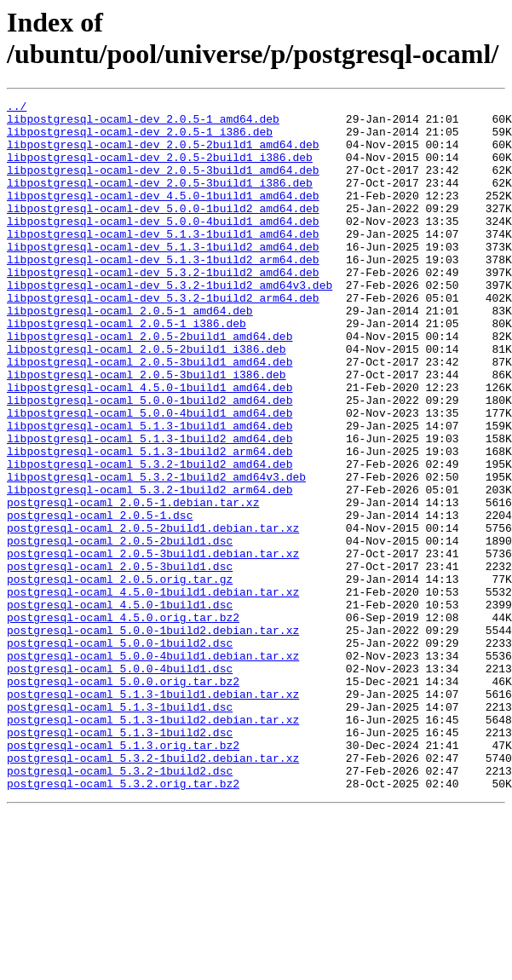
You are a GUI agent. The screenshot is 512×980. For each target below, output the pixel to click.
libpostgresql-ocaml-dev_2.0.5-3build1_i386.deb (160, 200)
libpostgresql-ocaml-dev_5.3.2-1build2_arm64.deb (163, 338)
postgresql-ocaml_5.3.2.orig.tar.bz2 (123, 921)
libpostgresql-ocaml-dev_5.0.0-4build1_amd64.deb (163, 246)
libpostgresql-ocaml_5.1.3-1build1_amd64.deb (150, 492)
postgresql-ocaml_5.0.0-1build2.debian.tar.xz (153, 737)
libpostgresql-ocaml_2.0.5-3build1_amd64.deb (150, 415)
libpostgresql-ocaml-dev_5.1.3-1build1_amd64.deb (163, 262)
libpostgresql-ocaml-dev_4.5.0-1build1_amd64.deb (163, 216)
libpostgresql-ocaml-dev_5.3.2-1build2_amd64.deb (163, 308)
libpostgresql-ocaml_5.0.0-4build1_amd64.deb (150, 476)
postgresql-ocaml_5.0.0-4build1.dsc (120, 783)
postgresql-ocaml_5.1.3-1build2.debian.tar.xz (153, 845)
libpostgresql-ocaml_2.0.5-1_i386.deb (127, 369)
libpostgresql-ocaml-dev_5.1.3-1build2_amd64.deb (163, 277)
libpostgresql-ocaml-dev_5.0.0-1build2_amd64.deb (163, 231)
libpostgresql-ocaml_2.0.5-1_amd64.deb (130, 354)
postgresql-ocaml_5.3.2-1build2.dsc (120, 906)
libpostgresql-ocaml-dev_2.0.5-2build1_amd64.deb (163, 154)
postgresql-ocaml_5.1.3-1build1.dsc (120, 829)
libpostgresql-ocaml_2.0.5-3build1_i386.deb (147, 430)
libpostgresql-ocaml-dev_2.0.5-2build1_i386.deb (160, 170)
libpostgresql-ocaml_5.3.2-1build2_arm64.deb (150, 568)
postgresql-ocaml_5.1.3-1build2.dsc (120, 860)
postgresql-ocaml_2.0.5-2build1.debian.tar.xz (153, 614)
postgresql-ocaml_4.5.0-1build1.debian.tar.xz (153, 691)
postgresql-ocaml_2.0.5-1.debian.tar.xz (133, 584)
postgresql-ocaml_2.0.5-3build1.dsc (120, 660)
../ (17, 108)
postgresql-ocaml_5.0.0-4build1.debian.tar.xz (153, 768)
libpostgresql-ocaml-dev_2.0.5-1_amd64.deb (143, 124)
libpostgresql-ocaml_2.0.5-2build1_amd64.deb (150, 384)
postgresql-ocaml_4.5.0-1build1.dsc (120, 706)
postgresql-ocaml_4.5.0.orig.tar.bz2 (123, 722)
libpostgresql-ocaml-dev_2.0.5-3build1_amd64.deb (163, 185)
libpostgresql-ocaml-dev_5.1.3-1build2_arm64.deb (163, 292)
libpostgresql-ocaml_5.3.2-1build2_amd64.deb (150, 538)
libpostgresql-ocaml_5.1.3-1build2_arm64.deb (150, 522)
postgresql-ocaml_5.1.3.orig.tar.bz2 (123, 875)
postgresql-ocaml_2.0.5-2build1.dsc (120, 630)
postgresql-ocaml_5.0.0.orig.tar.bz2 (123, 798)
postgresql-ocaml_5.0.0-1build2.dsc (120, 752)
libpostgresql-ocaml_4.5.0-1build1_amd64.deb (150, 446)
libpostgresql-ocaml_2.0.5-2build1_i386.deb (147, 400)
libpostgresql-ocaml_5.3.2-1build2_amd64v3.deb (156, 553)
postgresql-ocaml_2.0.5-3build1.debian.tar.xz (153, 645)
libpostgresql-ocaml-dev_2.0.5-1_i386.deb (140, 139)
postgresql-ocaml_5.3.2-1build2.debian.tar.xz (153, 891)
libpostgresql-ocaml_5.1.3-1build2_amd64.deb (150, 507)
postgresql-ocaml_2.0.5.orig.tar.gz (120, 676)
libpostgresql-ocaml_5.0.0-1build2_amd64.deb (150, 461)
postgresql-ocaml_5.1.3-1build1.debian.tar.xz (153, 814)
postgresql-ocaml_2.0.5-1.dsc (100, 599)
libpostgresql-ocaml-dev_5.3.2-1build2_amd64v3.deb (170, 323)
